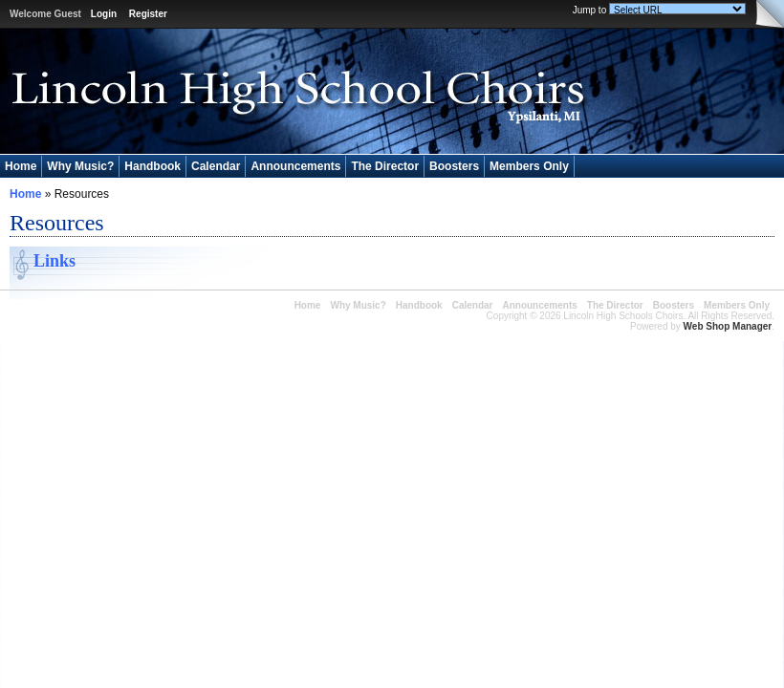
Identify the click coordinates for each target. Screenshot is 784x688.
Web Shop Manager (728, 326)
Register (148, 14)
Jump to (590, 10)
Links (54, 261)
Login (104, 14)
